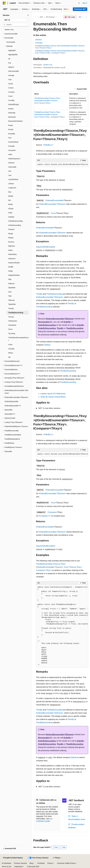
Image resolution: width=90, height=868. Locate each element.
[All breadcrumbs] (35, 17)
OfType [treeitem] (11, 209)
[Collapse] (28, 15)
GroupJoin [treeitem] (12, 150)
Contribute (41, 863)
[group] (62, 165)
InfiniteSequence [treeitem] (14, 159)
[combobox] (16, 20)
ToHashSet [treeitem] (12, 325)
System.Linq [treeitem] (9, 30)
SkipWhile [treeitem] (12, 288)
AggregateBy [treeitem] (13, 55)
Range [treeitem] (11, 234)
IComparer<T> (45, 516)
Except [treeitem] (11, 129)
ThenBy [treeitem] (11, 308)
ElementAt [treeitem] (12, 117)
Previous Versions (20, 863)
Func (53, 213)
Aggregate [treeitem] (12, 50)
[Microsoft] (4, 3)
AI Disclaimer (7, 863)
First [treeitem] (10, 138)
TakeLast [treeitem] (11, 300)
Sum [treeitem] (10, 292)
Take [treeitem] (10, 296)
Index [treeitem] (10, 154)
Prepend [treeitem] (11, 229)
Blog (31, 863)
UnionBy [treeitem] (11, 349)
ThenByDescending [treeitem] (16, 313)
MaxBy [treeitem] (11, 196)
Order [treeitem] (10, 213)
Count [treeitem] (10, 96)
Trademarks (18, 867)
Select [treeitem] (10, 250)
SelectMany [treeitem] (12, 254)
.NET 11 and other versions (49, 408)
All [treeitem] (9, 59)
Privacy (50, 863)
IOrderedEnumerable (54, 200)
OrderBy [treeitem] (11, 217)
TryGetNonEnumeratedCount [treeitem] (18, 339)
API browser (50, 17)
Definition (38, 40)
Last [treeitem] (10, 175)
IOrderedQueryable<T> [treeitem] (13, 406)
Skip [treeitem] (10, 279)
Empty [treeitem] (11, 125)
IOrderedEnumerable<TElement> (52, 204)
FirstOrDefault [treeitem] (13, 142)
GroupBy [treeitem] (11, 146)
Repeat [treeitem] (11, 238)
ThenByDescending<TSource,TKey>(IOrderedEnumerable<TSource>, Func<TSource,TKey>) (47, 101)
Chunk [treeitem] (11, 84)
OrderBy (67, 322)
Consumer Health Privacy (66, 863)
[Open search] (79, 3)
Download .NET (80, 9)
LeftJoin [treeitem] (11, 184)
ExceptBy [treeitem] (12, 134)
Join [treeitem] (10, 171)
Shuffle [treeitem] (11, 267)
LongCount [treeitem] (12, 188)
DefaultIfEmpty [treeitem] (14, 104)
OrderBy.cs (48, 145)
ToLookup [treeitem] (12, 333)
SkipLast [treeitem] (11, 284)
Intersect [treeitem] (11, 163)
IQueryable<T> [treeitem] (10, 414)
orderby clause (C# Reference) (53, 394)
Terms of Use (7, 867)
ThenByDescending (54, 294)
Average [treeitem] (11, 75)
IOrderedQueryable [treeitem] (11, 401)
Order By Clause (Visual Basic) (53, 397)
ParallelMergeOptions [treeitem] (12, 439)
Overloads (39, 43)
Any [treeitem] (10, 63)
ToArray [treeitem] (11, 317)
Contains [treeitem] (11, 92)
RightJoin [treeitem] (12, 246)
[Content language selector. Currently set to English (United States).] (13, 858)
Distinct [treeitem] (11, 109)
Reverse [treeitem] (11, 242)
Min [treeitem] (10, 200)
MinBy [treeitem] (10, 204)
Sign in (85, 3)
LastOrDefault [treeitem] (13, 179)
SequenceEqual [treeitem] (14, 263)
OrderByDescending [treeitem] (15, 221)
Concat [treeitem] (11, 88)
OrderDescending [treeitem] (15, 225)
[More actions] (86, 17)
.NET (41, 17)
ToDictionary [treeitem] (13, 321)
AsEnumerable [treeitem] (14, 71)
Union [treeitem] (10, 345)
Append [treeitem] (11, 67)
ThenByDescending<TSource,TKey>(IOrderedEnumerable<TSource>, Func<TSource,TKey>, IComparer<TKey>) (50, 115)
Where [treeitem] (11, 353)
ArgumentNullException (46, 247)
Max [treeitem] (10, 192)
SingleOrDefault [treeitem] (14, 275)
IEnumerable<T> (45, 322)
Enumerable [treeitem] (11, 42)
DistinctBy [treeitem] (12, 113)
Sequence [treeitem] (12, 259)
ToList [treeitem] (10, 329)
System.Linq (48, 65)
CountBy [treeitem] (11, 100)
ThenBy (39, 294)
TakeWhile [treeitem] (12, 304)
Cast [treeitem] (10, 79)
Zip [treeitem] (9, 357)
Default (47, 345)
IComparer (52, 512)
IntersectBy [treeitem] (12, 167)
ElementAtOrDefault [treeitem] (15, 121)
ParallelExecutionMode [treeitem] (13, 435)
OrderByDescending (47, 325)
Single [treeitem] (10, 271)
